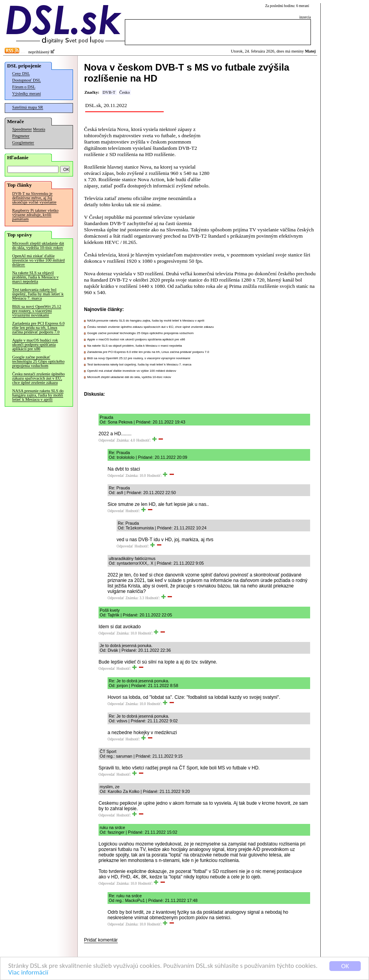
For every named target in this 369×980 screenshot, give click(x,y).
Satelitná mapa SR (28, 107)
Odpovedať (107, 440)
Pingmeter (21, 136)
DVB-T (109, 92)
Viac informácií (28, 973)
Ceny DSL (21, 74)
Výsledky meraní (26, 94)
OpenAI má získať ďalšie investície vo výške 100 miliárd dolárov (38, 260)
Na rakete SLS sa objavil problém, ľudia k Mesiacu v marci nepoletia (35, 277)
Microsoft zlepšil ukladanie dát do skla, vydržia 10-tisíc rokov (38, 245)
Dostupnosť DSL (26, 80)
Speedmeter (22, 129)
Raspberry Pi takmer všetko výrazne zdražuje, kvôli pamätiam (35, 215)
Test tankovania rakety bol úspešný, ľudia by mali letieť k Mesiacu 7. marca (38, 294)
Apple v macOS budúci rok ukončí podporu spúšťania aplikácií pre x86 (35, 345)
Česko (125, 92)
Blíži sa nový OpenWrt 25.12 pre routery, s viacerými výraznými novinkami (37, 311)
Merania (39, 129)
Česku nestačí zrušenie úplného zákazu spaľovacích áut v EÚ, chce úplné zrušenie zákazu (38, 378)
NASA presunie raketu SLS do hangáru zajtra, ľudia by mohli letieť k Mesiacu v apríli (38, 395)
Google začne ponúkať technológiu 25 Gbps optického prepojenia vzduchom (38, 361)
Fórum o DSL (24, 87)
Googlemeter (23, 143)
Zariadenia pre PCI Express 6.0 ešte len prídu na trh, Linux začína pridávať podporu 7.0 (38, 328)
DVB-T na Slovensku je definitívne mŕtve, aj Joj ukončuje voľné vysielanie (34, 198)
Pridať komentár (101, 940)
